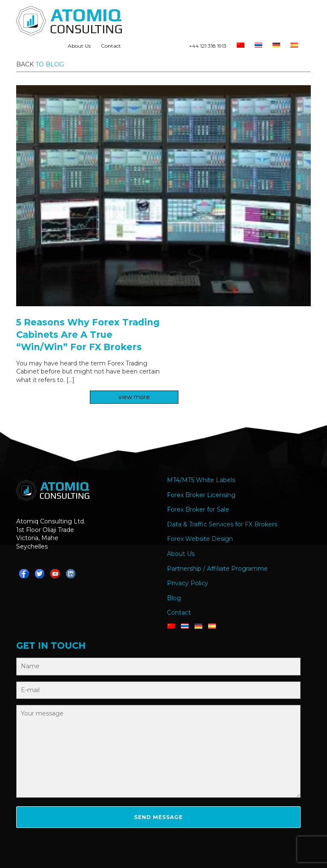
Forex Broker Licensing (201, 495)
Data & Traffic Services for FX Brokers (222, 524)
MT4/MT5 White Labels (201, 480)
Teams (162, 48)
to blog (50, 64)
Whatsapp (133, 48)
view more (134, 397)
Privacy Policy (188, 583)
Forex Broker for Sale (198, 509)
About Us (79, 46)
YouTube (177, 48)
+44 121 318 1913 (208, 46)
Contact (111, 46)
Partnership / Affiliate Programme (217, 569)
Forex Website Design (200, 539)
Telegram (148, 48)
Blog (174, 598)
